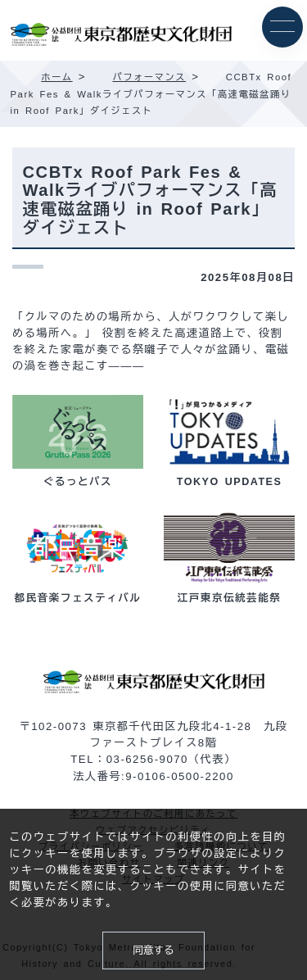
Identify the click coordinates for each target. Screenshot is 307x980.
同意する (153, 951)
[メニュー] (282, 27)
